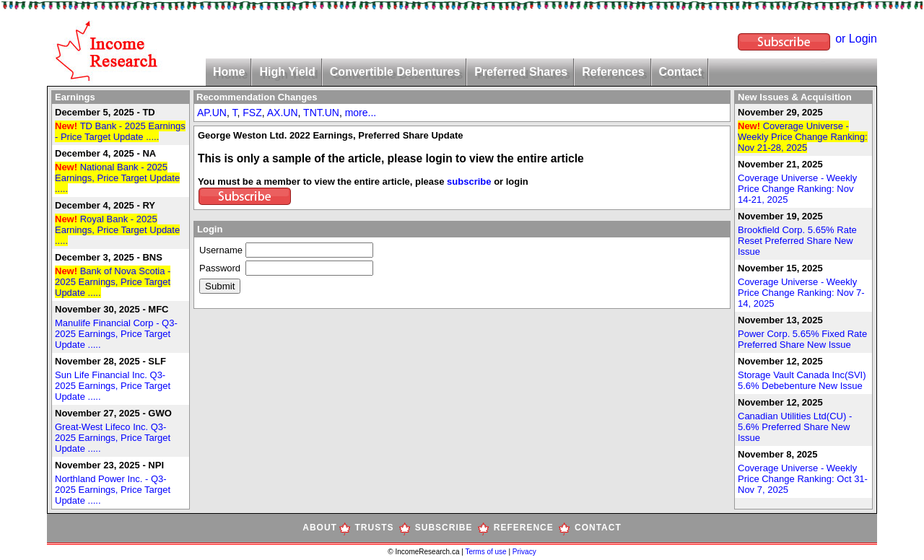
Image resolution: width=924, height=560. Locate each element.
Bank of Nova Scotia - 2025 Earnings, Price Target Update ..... (113, 282)
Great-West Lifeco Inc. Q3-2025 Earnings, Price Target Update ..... (113, 438)
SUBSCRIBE (444, 528)
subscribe (469, 181)
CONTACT (598, 528)
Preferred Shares (521, 72)
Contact (681, 72)
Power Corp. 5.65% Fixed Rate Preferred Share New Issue (802, 339)
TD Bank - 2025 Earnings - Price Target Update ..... (120, 131)
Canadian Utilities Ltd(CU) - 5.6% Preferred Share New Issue (795, 427)
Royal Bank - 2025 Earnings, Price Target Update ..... (117, 230)
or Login (856, 39)
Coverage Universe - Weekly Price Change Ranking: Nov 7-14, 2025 (801, 293)
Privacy (524, 552)
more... (361, 113)
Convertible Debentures (395, 72)
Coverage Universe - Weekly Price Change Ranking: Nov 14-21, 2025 (797, 189)
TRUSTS (375, 528)
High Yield (287, 72)
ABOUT (320, 528)
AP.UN (212, 113)
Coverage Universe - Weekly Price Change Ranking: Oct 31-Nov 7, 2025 (803, 479)
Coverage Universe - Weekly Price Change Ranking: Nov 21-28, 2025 (803, 137)
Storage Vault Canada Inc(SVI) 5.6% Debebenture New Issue (802, 380)
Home (229, 72)
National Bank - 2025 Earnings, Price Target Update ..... (117, 178)
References (613, 72)
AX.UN (283, 113)
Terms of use (487, 552)
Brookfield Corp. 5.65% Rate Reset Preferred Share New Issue (797, 241)
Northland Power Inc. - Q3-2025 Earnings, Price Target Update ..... (113, 490)
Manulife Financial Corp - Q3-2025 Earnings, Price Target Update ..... (116, 334)
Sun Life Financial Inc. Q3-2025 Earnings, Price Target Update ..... (113, 386)
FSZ (252, 113)
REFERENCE (524, 528)
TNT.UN (321, 113)
